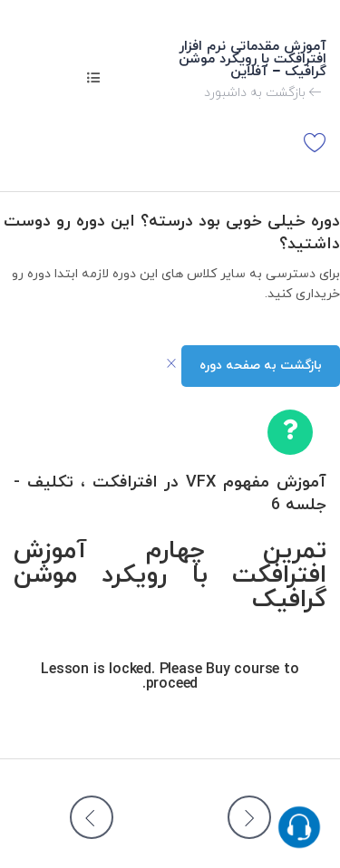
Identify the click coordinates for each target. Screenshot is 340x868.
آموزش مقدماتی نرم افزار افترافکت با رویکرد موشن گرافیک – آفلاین (253, 59)
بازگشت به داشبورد (263, 93)
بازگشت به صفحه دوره (261, 366)
